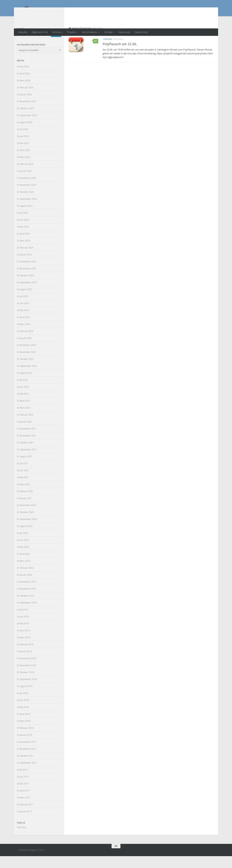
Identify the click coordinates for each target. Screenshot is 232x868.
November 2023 (28, 280)
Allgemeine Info (40, 32)
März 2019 (25, 649)
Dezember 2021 (28, 440)
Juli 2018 (24, 705)
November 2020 (28, 517)
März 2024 (25, 252)
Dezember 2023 (28, 273)
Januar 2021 (26, 510)
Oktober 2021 (27, 454)
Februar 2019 (26, 656)
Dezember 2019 (28, 594)
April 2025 (25, 162)
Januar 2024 (26, 266)
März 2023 (25, 336)
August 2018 (26, 698)
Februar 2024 (26, 259)
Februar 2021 (26, 503)
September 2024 (28, 211)
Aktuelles (23, 32)
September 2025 (28, 127)
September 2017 (28, 775)
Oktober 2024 (27, 204)
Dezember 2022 (28, 357)
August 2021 (26, 468)
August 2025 (26, 134)
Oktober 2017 (27, 768)
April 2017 (25, 802)
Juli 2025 (24, 141)
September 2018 (28, 691)
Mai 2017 (24, 795)
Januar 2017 (26, 823)
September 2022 (28, 378)
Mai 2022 (24, 406)
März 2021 (25, 496)
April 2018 (25, 726)
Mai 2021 (24, 489)
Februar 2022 (26, 426)
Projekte (71, 32)
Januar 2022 (26, 433)
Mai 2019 (24, 635)
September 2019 (28, 614)
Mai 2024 (24, 238)
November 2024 (28, 197)
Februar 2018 (26, 740)
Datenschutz (141, 32)
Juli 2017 (24, 781)
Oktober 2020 (27, 524)
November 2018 (28, 677)
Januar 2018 (26, 747)
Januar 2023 (26, 350)
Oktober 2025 (27, 120)
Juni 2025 (24, 148)
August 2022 (26, 385)
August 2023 (26, 301)
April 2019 (25, 642)
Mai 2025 (24, 155)
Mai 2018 (24, 719)
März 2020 (25, 573)
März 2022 (25, 419)
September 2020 (28, 531)
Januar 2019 (26, 663)
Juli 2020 (24, 545)
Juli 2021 (24, 475)
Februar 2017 (26, 816)
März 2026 (25, 92)
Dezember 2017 (28, 754)
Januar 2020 (26, 587)
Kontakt (108, 32)
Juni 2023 (24, 315)
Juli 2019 (24, 621)
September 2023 (28, 294)
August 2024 (26, 218)
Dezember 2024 (28, 190)
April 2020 (25, 566)
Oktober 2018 (27, 684)
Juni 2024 (24, 232)
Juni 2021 (24, 482)
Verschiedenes (90, 32)
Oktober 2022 (27, 371)
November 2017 (28, 761)
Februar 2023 (26, 343)
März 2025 (25, 169)
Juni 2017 (24, 788)
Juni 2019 (24, 628)
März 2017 (25, 809)
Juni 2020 (24, 552)
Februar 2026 (26, 99)
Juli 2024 (24, 225)
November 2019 (28, 600)
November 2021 (28, 447)
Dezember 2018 (28, 670)
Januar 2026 (26, 106)
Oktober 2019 (27, 607)
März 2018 (25, 733)
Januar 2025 (26, 183)
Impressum (124, 32)
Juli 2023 (24, 308)
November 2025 (28, 113)
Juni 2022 (24, 399)
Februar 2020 (26, 580)
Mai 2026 (24, 78)
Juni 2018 (24, 712)
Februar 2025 (26, 176)
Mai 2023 (24, 322)
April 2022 (25, 413)
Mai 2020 (24, 559)
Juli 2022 (24, 392)
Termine (56, 32)
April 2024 (25, 245)
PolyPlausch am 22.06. (120, 56)
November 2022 (28, 364)
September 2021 (28, 461)
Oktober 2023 (27, 287)
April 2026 (25, 85)
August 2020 (26, 538)
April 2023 (25, 329)
